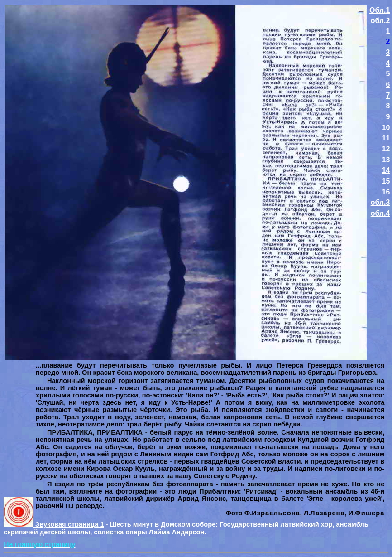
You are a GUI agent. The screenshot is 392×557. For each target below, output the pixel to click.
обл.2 (380, 21)
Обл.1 (380, 10)
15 (386, 181)
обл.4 (380, 213)
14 (386, 170)
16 (386, 192)
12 (386, 149)
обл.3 (380, 202)
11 (386, 138)
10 (386, 128)
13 (386, 160)
